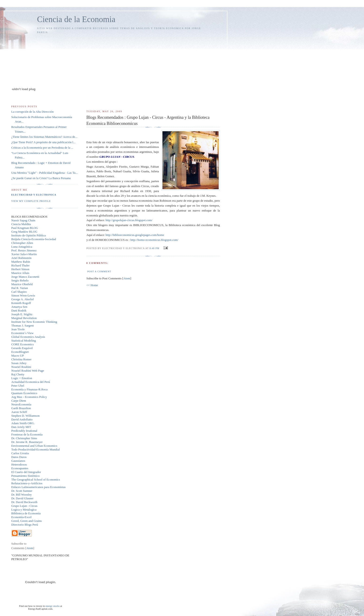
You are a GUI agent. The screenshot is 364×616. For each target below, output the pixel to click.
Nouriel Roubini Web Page (28, 371)
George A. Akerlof (23, 299)
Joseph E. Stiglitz (22, 314)
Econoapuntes (20, 468)
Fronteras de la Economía (27, 434)
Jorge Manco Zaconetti (25, 277)
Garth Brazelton (21, 408)
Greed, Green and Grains (26, 521)
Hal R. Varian (20, 288)
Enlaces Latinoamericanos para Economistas (38, 487)
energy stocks (53, 606)
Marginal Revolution (24, 318)
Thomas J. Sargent (23, 325)
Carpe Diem (19, 401)
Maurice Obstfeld (22, 284)
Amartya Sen (19, 307)
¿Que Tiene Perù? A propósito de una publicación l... (43, 142)
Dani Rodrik (19, 310)
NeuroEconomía (21, 404)
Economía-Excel (21, 517)
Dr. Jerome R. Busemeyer (27, 442)
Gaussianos (18, 461)
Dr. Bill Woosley (21, 495)
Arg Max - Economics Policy (29, 397)
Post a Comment (99, 271)
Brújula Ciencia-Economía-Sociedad (34, 239)
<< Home (92, 285)
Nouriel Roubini (21, 367)
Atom (127, 278)
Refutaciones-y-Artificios (27, 483)
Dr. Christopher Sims (24, 438)
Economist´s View (22, 333)
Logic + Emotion (22, 378)
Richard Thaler (20, 265)
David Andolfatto (22, 419)
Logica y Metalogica (24, 510)
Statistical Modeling (24, 341)
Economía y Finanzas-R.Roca (29, 389)
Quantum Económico (24, 393)
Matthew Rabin (21, 262)
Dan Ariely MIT (21, 427)
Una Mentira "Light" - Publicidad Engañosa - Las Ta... (44, 173)
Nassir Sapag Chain (23, 220)
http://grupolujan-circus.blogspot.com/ (129, 220)
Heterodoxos (19, 464)
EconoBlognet (20, 352)
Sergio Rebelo (20, 280)
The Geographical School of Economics (36, 479)
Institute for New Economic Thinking (34, 322)
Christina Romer (21, 359)
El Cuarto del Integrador (26, 472)
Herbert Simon (20, 269)
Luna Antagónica (22, 247)
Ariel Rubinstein (21, 258)
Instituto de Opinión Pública (28, 235)
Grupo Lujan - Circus (24, 506)
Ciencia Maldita (21, 224)
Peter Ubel (18, 386)
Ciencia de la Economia (76, 19)
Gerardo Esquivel (22, 348)
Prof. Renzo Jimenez (24, 250)
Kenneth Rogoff (21, 303)
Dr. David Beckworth (24, 502)
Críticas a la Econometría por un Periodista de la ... (42, 148)
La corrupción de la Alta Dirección (32, 112)
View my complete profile (31, 201)
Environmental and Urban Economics (34, 446)
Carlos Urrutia (20, 453)
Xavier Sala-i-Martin (24, 254)
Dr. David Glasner (22, 498)
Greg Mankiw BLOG (24, 232)
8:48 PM (155, 248)
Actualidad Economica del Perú (31, 382)
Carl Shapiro (19, 292)
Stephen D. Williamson (25, 416)
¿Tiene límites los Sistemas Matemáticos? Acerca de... (44, 137)
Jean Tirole (18, 329)
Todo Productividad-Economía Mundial (36, 449)
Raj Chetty (18, 374)
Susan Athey (19, 363)
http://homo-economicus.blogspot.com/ (154, 240)
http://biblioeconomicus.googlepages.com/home (135, 235)
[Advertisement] (153, 70)
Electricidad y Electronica (34, 195)
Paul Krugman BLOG (25, 228)
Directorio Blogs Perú (25, 525)
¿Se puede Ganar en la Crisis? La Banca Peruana (41, 178)
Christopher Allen (22, 243)
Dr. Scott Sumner (22, 491)
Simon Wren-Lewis (23, 295)
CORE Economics (23, 344)
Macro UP (18, 356)
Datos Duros (19, 457)
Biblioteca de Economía (26, 513)
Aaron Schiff (19, 412)
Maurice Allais (20, 273)
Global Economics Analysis (28, 337)
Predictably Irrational (24, 431)
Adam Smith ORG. (23, 423)
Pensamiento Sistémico (25, 476)
